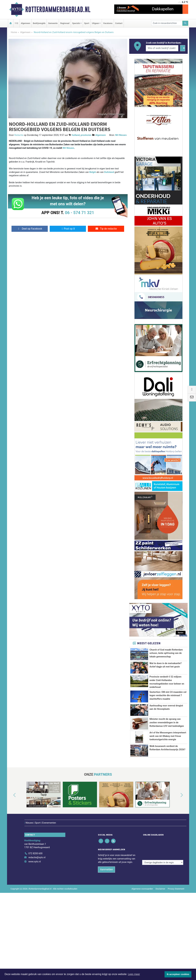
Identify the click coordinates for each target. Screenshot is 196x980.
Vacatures (108, 23)
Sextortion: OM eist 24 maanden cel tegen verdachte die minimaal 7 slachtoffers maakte (168, 706)
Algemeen (26, 23)
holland (76, 135)
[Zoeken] (185, 23)
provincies (86, 135)
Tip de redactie (106, 229)
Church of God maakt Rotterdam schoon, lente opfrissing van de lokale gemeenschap (166, 653)
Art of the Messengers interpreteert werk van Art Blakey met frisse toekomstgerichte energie (168, 784)
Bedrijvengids (39, 23)
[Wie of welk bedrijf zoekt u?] (162, 48)
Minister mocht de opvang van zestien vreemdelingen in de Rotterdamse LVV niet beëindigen (167, 751)
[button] (11, 868)
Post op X (68, 229)
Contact (119, 23)
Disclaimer (160, 955)
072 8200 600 (35, 919)
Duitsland (109, 172)
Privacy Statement (176, 955)
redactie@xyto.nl (37, 923)
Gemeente (53, 23)
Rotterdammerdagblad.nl (58, 9)
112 (16, 23)
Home (14, 32)
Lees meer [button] (134, 974)
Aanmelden (106, 935)
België (93, 172)
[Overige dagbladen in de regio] (163, 912)
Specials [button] (76, 23)
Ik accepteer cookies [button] (178, 974)
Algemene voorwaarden (142, 955)
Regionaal (65, 23)
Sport (87, 23)
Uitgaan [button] (96, 23)
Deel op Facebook (30, 229)
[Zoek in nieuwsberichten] (167, 23)
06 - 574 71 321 (80, 213)
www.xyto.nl (35, 927)
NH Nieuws (121, 135)
